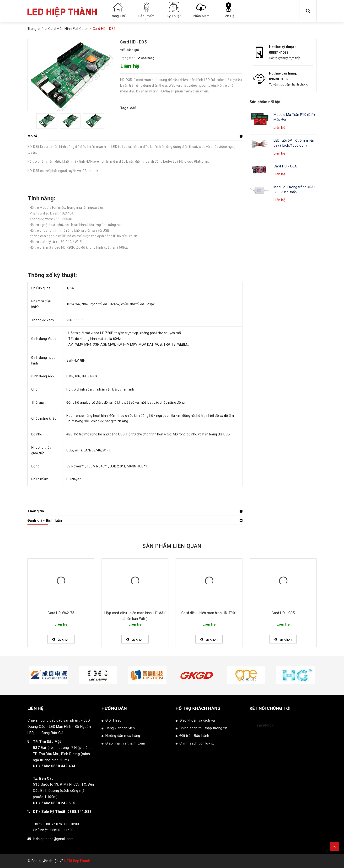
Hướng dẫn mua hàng (123, 736)
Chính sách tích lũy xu (197, 743)
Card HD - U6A (285, 166)
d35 (133, 108)
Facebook (265, 725)
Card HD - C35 (283, 613)
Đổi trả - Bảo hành (194, 736)
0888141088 (279, 53)
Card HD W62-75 (61, 613)
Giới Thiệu (113, 720)
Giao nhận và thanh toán (125, 743)
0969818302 (279, 79)
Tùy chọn (61, 639)
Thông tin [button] (36, 511)
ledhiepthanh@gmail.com (53, 839)
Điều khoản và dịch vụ (197, 720)
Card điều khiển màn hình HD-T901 (209, 613)
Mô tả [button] (32, 136)
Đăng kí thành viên (120, 728)
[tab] (135, 136)
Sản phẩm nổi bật (265, 102)
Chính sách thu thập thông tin (203, 728)
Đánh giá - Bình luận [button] (45, 520)
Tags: (125, 108)
